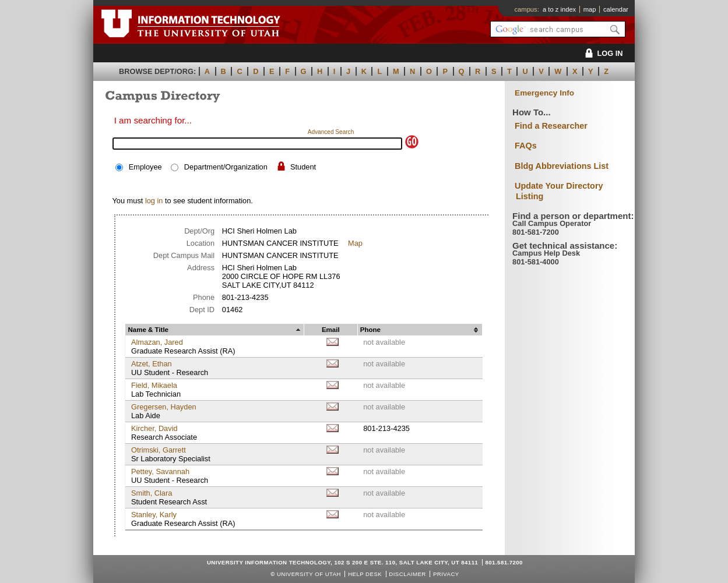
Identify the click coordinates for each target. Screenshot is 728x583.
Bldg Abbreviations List (562, 166)
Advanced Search (331, 132)
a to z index (559, 9)
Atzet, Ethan (152, 364)
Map (355, 243)
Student (303, 167)
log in (154, 201)
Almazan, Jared (157, 342)
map (590, 9)
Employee (145, 167)
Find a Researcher (551, 126)
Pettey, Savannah (160, 471)
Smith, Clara (152, 493)
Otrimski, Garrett (159, 450)
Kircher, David (154, 428)
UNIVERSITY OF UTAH (309, 574)
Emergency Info (544, 93)
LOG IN (602, 53)
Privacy (446, 574)
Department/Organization (226, 167)
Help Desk (365, 574)
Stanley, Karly (154, 515)
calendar (616, 9)
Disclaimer (407, 574)
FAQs (526, 146)
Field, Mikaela (154, 385)
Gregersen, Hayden (164, 407)
